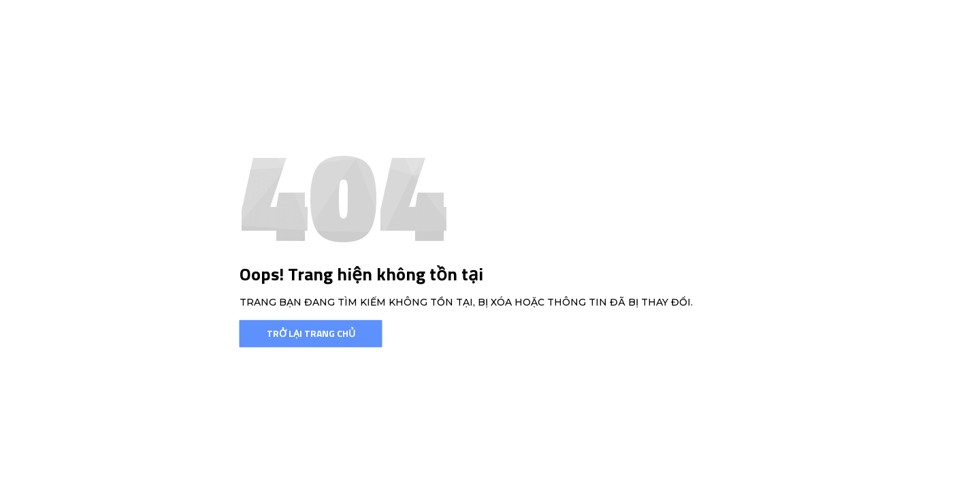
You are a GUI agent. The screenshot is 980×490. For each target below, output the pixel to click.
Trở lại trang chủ (311, 333)
